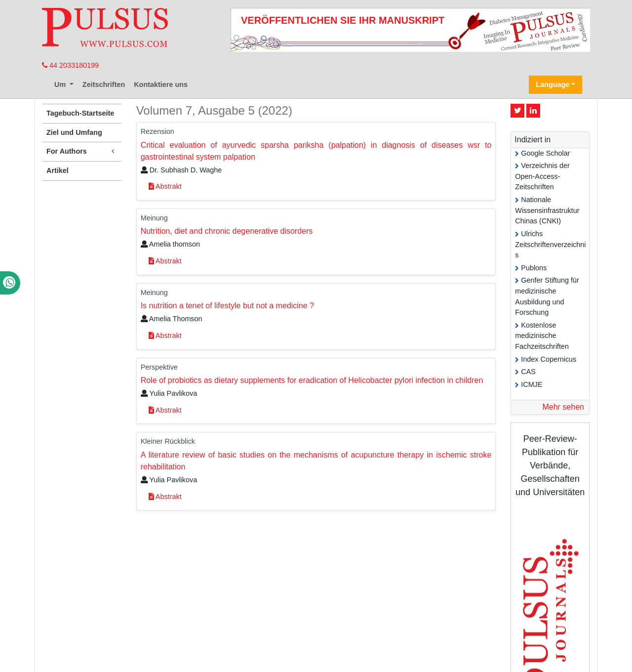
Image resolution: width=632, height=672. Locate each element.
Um (61, 84)
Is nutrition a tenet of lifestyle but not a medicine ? (227, 306)
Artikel (58, 170)
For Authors (82, 151)
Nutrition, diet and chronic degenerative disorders (227, 231)
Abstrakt (165, 186)
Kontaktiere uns (161, 84)
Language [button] (553, 84)
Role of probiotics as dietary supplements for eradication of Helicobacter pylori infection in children (312, 380)
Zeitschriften (104, 84)
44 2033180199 (70, 65)
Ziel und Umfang (74, 132)
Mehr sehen (563, 407)
